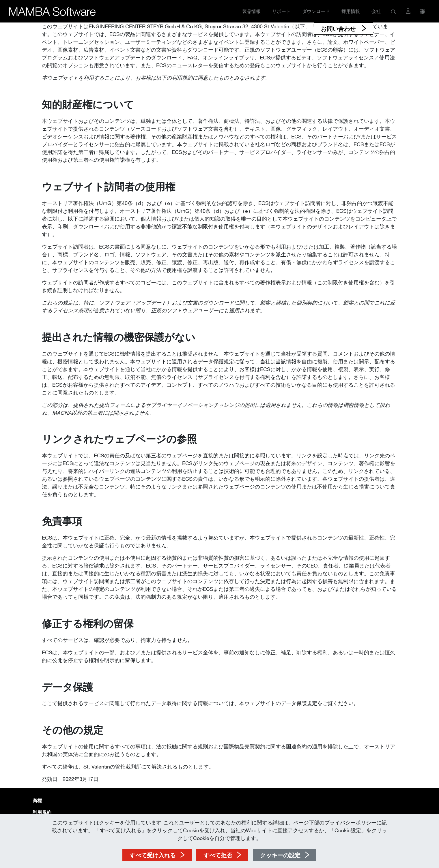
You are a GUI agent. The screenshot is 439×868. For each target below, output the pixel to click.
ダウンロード (316, 11)
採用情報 (351, 11)
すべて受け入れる (153, 855)
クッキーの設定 (280, 855)
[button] (394, 11)
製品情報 (251, 11)
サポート (281, 11)
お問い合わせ (339, 29)
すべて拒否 (218, 855)
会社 (376, 11)
